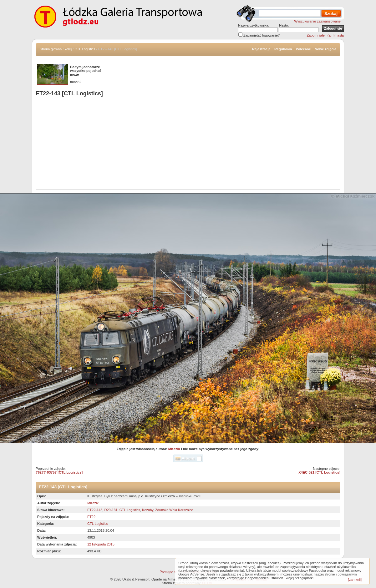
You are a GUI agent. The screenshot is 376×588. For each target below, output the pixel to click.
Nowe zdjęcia (325, 49)
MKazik (174, 449)
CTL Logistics (85, 49)
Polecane (303, 49)
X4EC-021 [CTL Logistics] (319, 472)
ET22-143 (95, 510)
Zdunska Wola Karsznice (174, 510)
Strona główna (51, 49)
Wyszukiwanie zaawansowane (318, 21)
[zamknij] (355, 580)
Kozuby (148, 510)
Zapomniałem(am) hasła (325, 35)
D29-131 (111, 510)
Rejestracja (261, 49)
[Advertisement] (188, 144)
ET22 (91, 517)
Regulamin (283, 49)
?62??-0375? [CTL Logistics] (59, 472)
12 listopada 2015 (101, 544)
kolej (68, 49)
